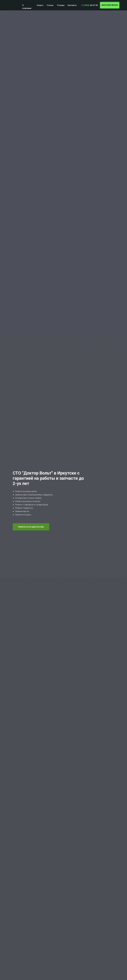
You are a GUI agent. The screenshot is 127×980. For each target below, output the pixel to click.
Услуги (40, 5)
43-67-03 (89, 5)
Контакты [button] (72, 5)
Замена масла (22, 511)
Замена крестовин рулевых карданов (34, 495)
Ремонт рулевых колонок (28, 501)
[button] (110, 5)
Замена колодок (23, 515)
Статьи (50, 5)
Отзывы (61, 5)
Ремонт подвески (24, 508)
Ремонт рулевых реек (26, 491)
